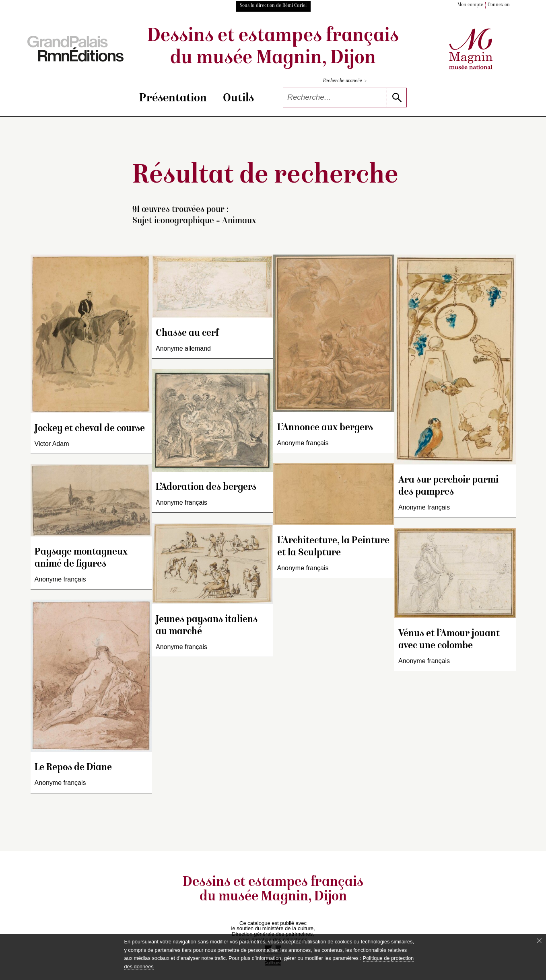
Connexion (499, 5)
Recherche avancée (345, 81)
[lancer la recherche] (397, 98)
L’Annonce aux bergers (325, 428)
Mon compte (470, 5)
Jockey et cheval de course (90, 429)
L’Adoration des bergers (206, 488)
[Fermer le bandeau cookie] (539, 941)
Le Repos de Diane (73, 768)
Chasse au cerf (187, 334)
